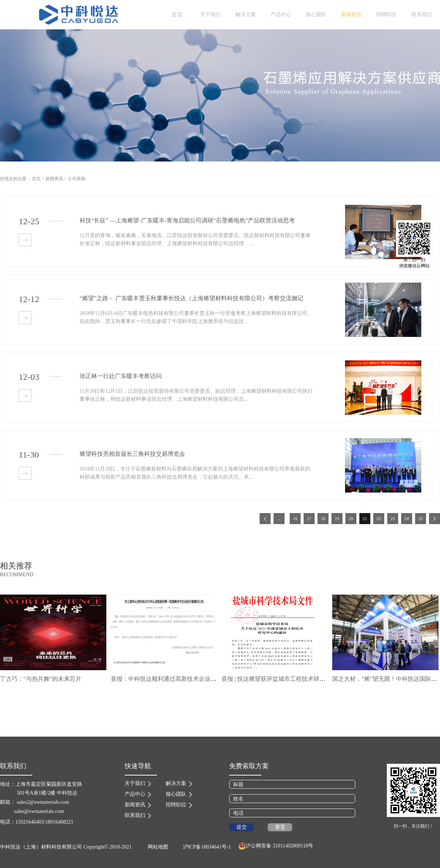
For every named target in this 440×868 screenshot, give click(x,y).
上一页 (265, 519)
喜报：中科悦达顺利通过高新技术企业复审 (166, 679)
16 (295, 519)
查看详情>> (25, 240)
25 (421, 519)
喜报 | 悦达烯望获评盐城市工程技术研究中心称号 (285, 679)
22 (379, 519)
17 (309, 519)
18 (323, 519)
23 (393, 519)
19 (337, 519)
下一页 (434, 519)
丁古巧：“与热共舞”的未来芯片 (41, 679)
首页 (177, 15)
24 (407, 519)
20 (351, 519)
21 (365, 519)
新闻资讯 (54, 179)
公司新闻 (77, 179)
